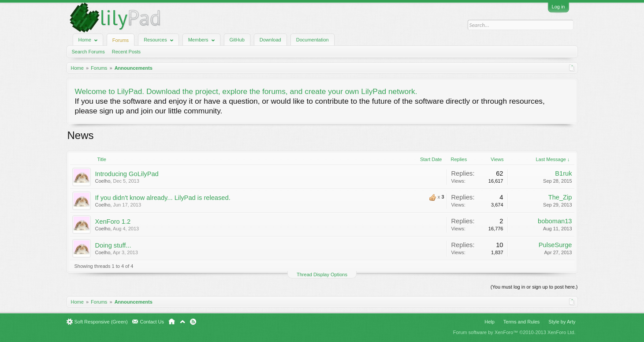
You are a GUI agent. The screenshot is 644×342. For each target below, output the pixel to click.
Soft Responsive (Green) (101, 322)
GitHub (237, 40)
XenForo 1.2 (113, 222)
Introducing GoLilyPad (127, 174)
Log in (558, 7)
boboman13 (555, 221)
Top (182, 322)
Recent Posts (126, 52)
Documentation (313, 40)
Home (172, 322)
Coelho (103, 181)
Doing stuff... (113, 245)
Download (270, 40)
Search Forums (88, 52)
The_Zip (560, 197)
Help (490, 322)
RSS (193, 322)
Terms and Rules (522, 322)
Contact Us (152, 322)
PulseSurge (555, 245)
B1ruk (563, 173)
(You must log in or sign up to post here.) (534, 287)
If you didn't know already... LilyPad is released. (163, 198)
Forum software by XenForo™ (514, 332)
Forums (121, 40)
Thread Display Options (322, 274)
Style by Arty (562, 322)
